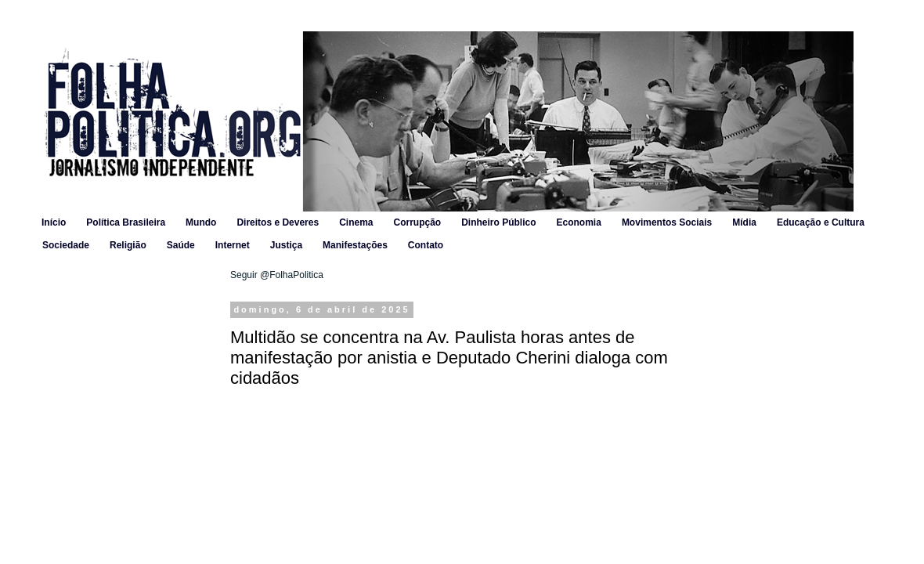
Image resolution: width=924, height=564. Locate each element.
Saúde (181, 245)
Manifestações (355, 245)
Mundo (201, 222)
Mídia (744, 222)
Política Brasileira (126, 222)
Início (54, 222)
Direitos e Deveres (278, 222)
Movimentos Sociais (667, 222)
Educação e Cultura (821, 222)
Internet (233, 245)
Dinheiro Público (498, 222)
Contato (426, 245)
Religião (128, 245)
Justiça (286, 245)
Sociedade (66, 245)
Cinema (356, 222)
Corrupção (417, 222)
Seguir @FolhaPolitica (277, 275)
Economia (579, 222)
